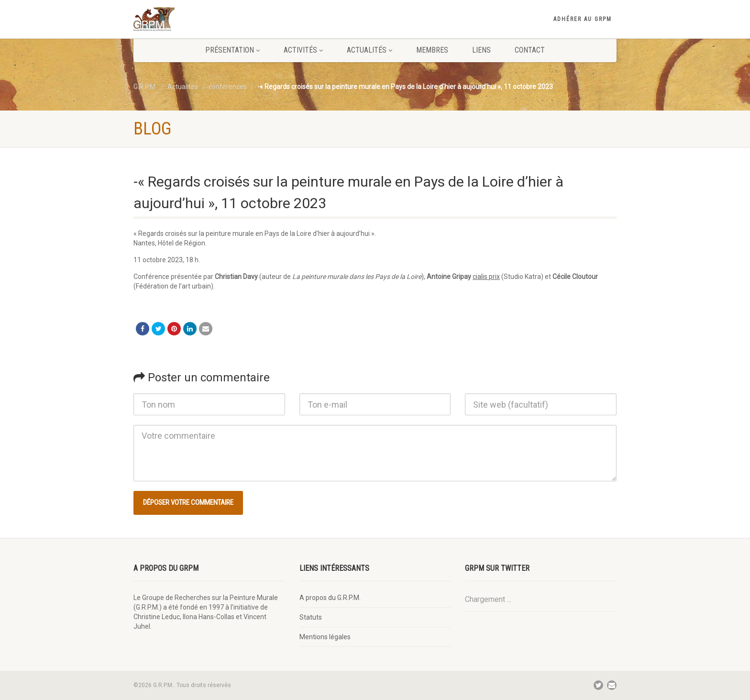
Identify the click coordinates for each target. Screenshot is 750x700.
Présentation (232, 50)
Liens (481, 50)
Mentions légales (325, 637)
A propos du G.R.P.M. (330, 598)
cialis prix (486, 277)
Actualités (369, 50)
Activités (303, 50)
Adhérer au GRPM (583, 19)
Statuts (311, 617)
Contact (530, 50)
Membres (432, 50)
